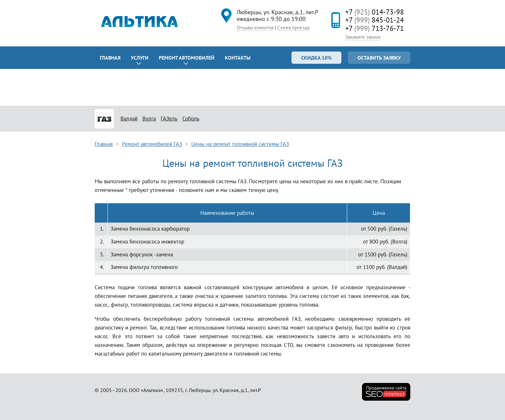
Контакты (238, 58)
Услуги (140, 58)
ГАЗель (169, 119)
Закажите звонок (363, 37)
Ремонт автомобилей (187, 58)
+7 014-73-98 (375, 12)
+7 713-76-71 (375, 28)
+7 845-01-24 (375, 20)
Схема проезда (293, 28)
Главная (110, 58)
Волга (149, 119)
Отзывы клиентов (255, 28)
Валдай (129, 119)
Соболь (191, 119)
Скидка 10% (316, 58)
